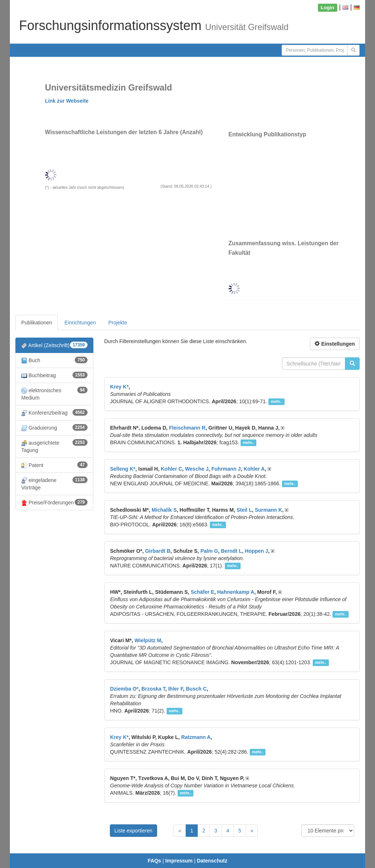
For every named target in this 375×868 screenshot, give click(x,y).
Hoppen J (257, 551)
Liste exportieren (134, 831)
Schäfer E (203, 592)
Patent (54, 465)
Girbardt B (158, 551)
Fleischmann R (187, 428)
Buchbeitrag (54, 375)
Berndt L (231, 551)
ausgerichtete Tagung (54, 446)
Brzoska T (153, 689)
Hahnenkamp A (236, 592)
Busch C (196, 689)
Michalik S (164, 510)
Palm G (209, 551)
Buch (54, 360)
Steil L (244, 510)
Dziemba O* (125, 689)
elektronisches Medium (54, 394)
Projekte (118, 323)
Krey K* (120, 387)
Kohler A (254, 469)
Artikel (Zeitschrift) (54, 345)
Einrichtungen (80, 323)
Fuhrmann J (226, 469)
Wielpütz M (148, 640)
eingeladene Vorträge (54, 483)
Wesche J (197, 469)
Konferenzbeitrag (54, 413)
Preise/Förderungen (54, 502)
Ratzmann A (196, 737)
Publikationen (37, 323)
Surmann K (269, 510)
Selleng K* (123, 469)
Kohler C (171, 469)
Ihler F (175, 689)
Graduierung (54, 428)
